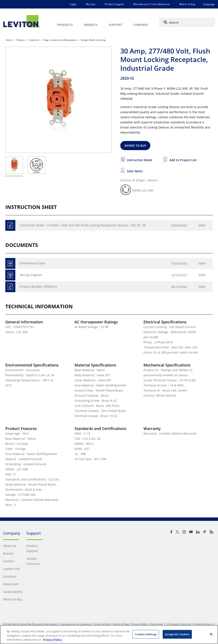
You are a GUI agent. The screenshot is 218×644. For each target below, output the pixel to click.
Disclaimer (157, 624)
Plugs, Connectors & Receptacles (60, 40)
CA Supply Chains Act (179, 624)
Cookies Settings (146, 634)
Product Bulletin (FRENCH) (38, 287)
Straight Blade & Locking (93, 40)
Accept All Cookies (177, 634)
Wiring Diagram (31, 275)
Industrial (34, 40)
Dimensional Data (32, 263)
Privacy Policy (140, 624)
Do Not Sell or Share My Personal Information (30, 624)
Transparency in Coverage (75, 624)
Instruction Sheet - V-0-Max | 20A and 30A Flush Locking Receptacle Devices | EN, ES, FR (83, 225)
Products (21, 40)
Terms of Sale (121, 624)
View (202, 225)
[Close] (211, 634)
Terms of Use (102, 624)
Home (9, 40)
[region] (109, 635)
